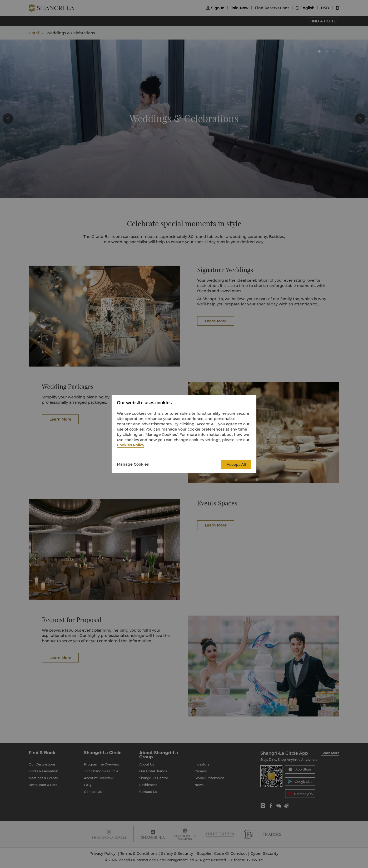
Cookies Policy (131, 445)
